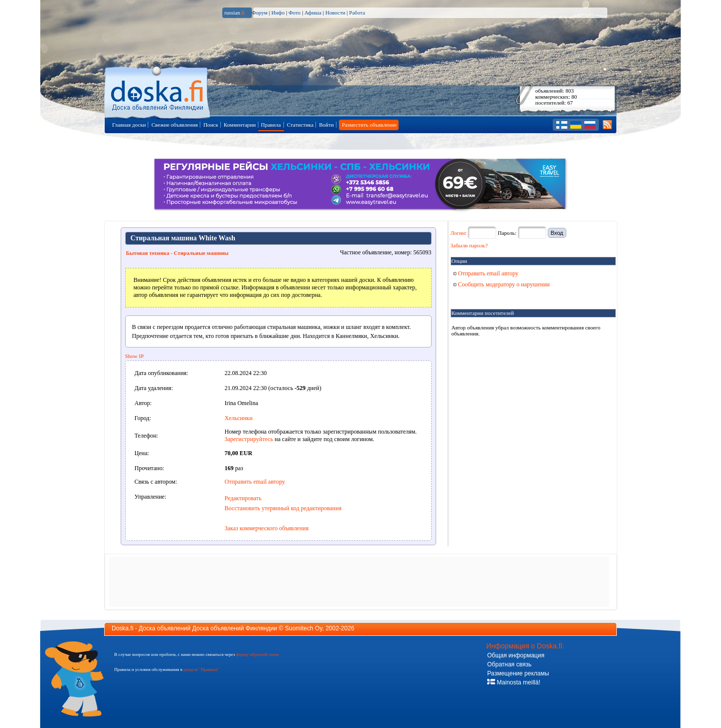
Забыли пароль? (469, 245)
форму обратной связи (257, 654)
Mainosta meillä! (514, 682)
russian (235, 13)
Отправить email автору (255, 482)
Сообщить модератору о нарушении (502, 284)
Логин (458, 233)
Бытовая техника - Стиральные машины (177, 253)
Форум (259, 13)
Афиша (313, 13)
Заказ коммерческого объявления (267, 528)
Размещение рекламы (518, 673)
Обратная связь (509, 664)
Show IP (135, 356)
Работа (357, 13)
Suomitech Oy (303, 628)
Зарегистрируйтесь (249, 439)
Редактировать (243, 498)
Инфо (278, 13)
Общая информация (516, 655)
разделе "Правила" (201, 669)
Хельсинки (239, 418)
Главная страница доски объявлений (158, 91)
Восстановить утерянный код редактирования (283, 508)
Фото (294, 13)
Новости (335, 13)
